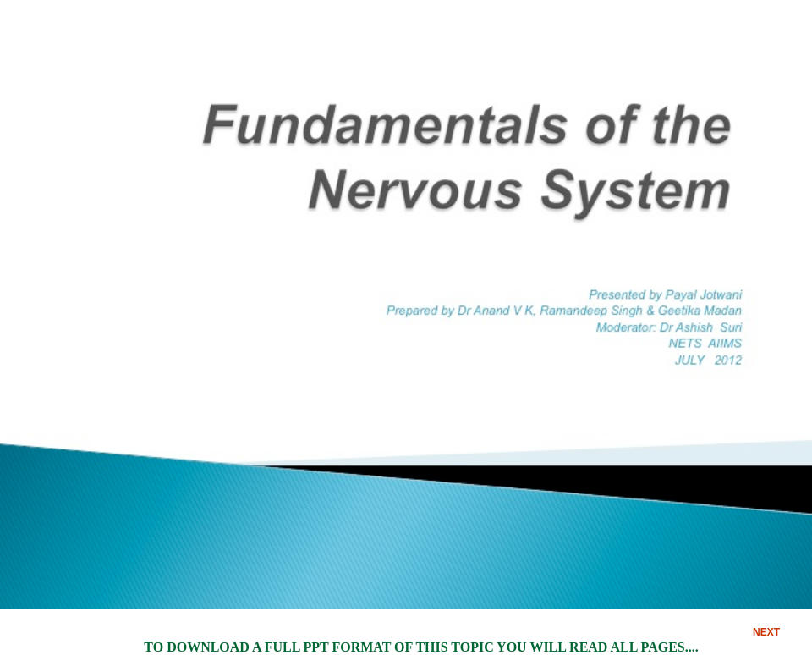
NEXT (766, 632)
